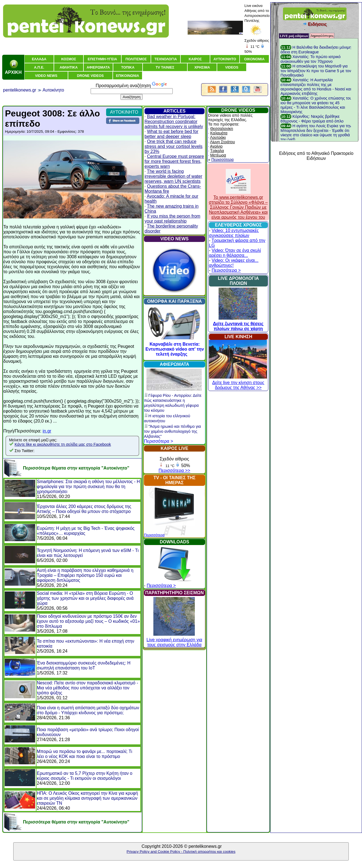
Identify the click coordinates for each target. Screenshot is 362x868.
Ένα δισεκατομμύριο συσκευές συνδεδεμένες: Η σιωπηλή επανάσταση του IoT (84, 665)
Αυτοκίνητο (53, 90)
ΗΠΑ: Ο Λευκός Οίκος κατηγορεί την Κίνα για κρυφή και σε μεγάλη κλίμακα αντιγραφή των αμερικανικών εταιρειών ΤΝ (87, 798)
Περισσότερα (154, 535)
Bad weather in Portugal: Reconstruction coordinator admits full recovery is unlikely (174, 122)
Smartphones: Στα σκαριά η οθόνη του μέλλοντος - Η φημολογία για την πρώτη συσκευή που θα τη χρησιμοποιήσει (88, 487)
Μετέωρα (218, 155)
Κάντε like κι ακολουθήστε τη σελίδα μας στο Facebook (63, 444)
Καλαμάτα (219, 133)
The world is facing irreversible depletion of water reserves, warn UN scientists (173, 176)
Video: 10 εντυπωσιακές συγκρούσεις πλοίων (234, 233)
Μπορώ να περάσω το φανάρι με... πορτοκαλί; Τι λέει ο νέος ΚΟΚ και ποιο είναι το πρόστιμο (84, 754)
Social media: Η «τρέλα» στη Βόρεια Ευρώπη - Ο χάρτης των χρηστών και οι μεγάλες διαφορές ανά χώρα (85, 598)
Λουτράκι (218, 137)
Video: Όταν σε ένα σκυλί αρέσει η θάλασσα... (235, 253)
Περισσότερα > (158, 441)
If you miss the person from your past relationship (172, 219)
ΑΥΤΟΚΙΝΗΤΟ (124, 112)
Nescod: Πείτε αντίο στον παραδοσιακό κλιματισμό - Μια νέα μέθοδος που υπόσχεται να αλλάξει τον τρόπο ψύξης (87, 688)
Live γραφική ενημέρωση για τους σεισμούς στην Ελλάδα (174, 640)
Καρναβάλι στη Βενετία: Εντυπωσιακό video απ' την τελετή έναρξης (175, 349)
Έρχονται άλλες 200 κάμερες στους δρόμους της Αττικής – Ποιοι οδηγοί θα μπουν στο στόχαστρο (84, 509)
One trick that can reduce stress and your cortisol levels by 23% (174, 146)
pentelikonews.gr (20, 90)
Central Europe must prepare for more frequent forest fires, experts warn (174, 161)
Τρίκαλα (217, 151)
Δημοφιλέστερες (322, 36)
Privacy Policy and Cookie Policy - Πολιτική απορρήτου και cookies (181, 852)
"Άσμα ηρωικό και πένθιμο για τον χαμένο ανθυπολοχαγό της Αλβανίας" (172, 431)
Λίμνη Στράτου (222, 142)
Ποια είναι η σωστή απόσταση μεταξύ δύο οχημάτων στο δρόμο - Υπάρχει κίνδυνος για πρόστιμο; (88, 710)
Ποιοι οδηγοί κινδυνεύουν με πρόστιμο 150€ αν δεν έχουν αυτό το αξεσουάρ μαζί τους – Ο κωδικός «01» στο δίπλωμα (88, 621)
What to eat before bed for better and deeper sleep (171, 134)
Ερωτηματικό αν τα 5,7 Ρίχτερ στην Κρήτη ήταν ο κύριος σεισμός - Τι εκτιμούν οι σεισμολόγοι (85, 776)
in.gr (47, 431)
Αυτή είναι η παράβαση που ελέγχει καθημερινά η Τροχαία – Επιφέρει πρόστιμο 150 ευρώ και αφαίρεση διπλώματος (85, 575)
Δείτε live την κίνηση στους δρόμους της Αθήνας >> (238, 383)
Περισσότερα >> (175, 471)
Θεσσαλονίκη (222, 129)
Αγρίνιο (216, 146)
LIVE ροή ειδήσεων (294, 36)
